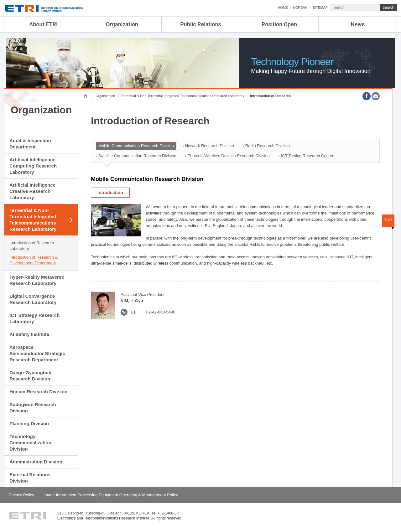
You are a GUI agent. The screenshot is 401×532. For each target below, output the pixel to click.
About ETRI (43, 24)
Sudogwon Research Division (33, 408)
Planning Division (29, 424)
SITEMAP (320, 8)
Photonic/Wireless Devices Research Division (229, 156)
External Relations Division (30, 478)
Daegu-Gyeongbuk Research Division (30, 376)
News (358, 24)
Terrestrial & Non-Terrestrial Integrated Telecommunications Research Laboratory (33, 220)
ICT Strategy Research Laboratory (34, 318)
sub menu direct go (0, 0)
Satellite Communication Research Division (137, 156)
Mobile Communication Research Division (136, 146)
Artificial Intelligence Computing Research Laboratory (33, 166)
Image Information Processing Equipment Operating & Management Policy (111, 495)
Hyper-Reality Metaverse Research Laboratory (37, 280)
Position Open (279, 24)
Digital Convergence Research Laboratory (33, 299)
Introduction (110, 193)
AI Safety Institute (29, 334)
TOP (388, 220)
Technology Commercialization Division (30, 443)
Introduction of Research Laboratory (32, 246)
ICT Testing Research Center (307, 156)
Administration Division (36, 462)
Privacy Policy (21, 495)
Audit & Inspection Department (30, 144)
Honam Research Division (38, 392)
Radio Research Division (268, 146)
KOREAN (300, 8)
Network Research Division (210, 146)
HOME (283, 8)
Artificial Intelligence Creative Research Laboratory (32, 191)
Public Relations (201, 24)
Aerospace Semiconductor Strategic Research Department (37, 353)
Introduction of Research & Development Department (34, 260)
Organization (122, 24)
